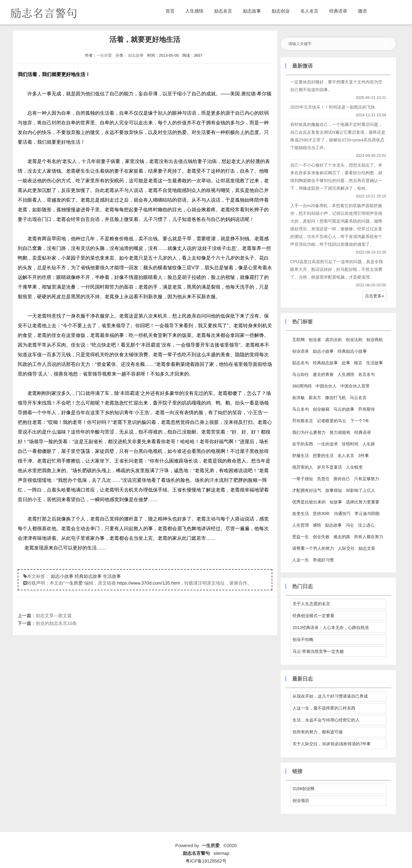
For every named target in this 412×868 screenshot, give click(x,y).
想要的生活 (323, 456)
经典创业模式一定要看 (313, 616)
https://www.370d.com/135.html (149, 583)
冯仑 (350, 525)
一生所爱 (104, 55)
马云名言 (358, 398)
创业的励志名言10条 (56, 623)
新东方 (315, 398)
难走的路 (342, 537)
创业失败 (321, 537)
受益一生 (300, 537)
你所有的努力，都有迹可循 (317, 732)
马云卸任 (300, 374)
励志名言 (223, 11)
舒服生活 (300, 456)
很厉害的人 (302, 467)
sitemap (221, 853)
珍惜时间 (350, 444)
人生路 (368, 444)
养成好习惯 (323, 560)
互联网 (298, 340)
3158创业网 (303, 789)
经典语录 (338, 11)
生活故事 (112, 576)
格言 (358, 363)
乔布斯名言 (302, 421)
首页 (170, 11)
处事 (346, 363)
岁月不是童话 (329, 467)
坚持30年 (321, 514)
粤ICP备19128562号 (206, 861)
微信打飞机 (335, 398)
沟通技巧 (342, 514)
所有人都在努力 (368, 537)
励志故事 (252, 11)
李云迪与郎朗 (367, 514)
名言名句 (366, 374)
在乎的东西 (302, 444)
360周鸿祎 (302, 386)
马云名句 (300, 409)
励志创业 (281, 11)
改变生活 (300, 514)
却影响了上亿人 (360, 490)
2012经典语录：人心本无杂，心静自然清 (330, 628)
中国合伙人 (326, 386)
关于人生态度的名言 (311, 604)
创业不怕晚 (303, 639)
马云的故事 (344, 409)
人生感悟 (194, 11)
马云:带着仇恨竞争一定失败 (318, 651)
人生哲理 (300, 525)
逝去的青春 (323, 374)
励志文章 (367, 548)
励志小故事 (62, 576)
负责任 (323, 479)
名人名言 (309, 11)
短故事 (336, 502)
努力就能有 (340, 432)
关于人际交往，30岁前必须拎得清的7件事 (331, 744)
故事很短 (333, 490)
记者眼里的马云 (331, 421)
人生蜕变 (354, 467)
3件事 (363, 456)
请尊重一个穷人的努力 (313, 548)
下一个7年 (359, 421)
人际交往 (346, 548)
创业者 (315, 340)
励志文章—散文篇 (54, 615)
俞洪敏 (298, 398)
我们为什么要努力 (309, 432)
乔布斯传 (366, 409)
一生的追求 (327, 444)
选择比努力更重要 (362, 502)
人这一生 (300, 560)
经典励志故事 (88, 576)
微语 (362, 11)
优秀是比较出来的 (309, 502)
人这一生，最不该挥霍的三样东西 (324, 708)
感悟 (317, 525)
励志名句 (300, 363)
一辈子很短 (302, 479)
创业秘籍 (321, 409)
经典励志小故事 (352, 351)
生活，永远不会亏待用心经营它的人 (326, 720)
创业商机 (374, 340)
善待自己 (342, 479)
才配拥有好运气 (307, 490)
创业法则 (354, 340)
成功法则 (333, 340)
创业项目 (301, 801)
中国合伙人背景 (355, 386)
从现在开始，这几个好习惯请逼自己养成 (330, 696)
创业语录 (300, 351)
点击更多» (374, 296)
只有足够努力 (366, 479)
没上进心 (366, 525)
